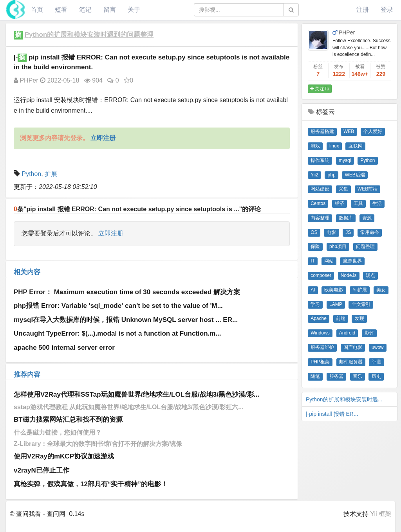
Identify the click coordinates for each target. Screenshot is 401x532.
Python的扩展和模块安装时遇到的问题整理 (89, 35)
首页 (37, 10)
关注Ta (320, 89)
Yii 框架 (381, 514)
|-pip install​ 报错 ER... (332, 414)
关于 (134, 10)
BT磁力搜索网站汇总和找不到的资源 (68, 420)
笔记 (85, 10)
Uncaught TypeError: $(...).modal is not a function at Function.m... (117, 333)
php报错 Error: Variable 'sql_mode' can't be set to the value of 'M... (118, 306)
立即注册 (111, 233)
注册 (363, 10)
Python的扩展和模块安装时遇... (344, 399)
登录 (387, 10)
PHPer (26, 80)
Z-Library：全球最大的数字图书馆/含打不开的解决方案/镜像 (98, 444)
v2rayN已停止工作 (42, 470)
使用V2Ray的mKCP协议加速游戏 (64, 456)
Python (31, 174)
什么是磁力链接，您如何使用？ (58, 432)
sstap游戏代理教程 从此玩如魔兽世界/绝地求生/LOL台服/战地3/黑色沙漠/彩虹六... (129, 407)
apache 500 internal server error (64, 348)
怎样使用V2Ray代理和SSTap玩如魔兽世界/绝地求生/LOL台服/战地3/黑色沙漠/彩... (136, 395)
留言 (110, 10)
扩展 (51, 174)
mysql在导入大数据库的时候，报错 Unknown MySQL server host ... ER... (126, 320)
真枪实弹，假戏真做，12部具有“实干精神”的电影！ (91, 484)
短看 (61, 10)
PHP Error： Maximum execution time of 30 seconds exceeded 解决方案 (127, 292)
